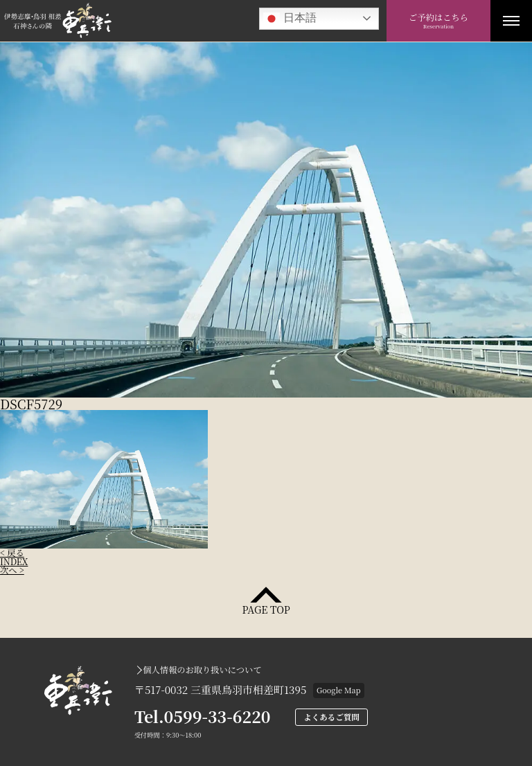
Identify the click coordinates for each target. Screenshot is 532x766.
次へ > (12, 570)
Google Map (338, 690)
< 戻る (12, 553)
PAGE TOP (266, 608)
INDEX (14, 562)
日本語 (290, 19)
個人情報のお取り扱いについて (202, 670)
